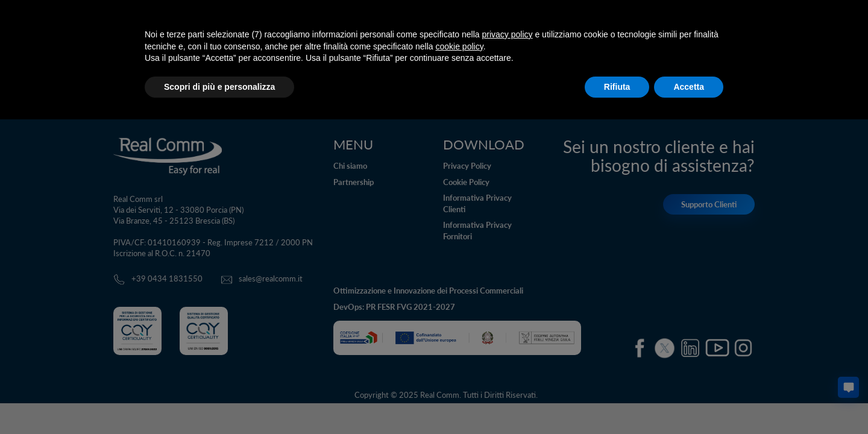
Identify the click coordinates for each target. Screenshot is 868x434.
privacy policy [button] (508, 34)
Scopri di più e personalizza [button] (219, 87)
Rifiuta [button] (617, 87)
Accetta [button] (689, 87)
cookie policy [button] (460, 46)
